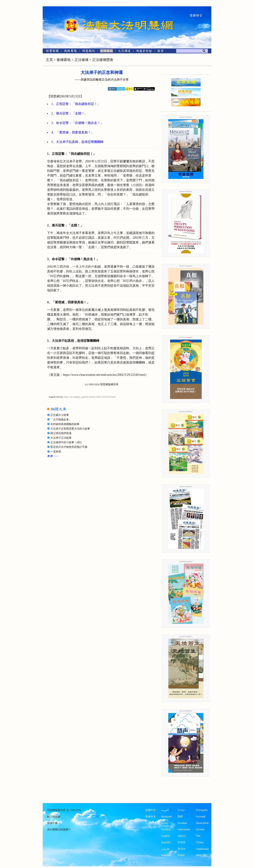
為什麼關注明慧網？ (59, 830)
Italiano (182, 836)
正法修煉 (82, 60)
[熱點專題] (70, 52)
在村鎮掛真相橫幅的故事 (65, 424)
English (166, 836)
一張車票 (56, 452)
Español (166, 842)
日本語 (182, 842)
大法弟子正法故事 (61, 438)
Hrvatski (182, 823)
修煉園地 (64, 60)
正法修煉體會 (103, 60)
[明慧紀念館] (144, 52)
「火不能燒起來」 (61, 420)
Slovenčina (202, 823)
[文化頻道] (124, 52)
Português (202, 810)
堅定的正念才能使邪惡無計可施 (69, 447)
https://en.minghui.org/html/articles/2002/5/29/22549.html (90, 397)
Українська (202, 849)
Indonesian (184, 829)
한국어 (182, 849)
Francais (166, 855)
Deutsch (166, 829)
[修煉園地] (106, 52)
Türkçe (200, 842)
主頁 (49, 60)
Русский (201, 817)
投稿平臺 (52, 823)
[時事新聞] (51, 52)
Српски (200, 829)
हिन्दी (180, 817)
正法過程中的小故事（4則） (67, 442)
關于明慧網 (54, 817)
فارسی (165, 849)
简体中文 (151, 817)
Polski (181, 855)
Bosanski (167, 817)
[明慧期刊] (88, 52)
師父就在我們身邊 (61, 433)
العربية (165, 810)
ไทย (198, 836)
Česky (165, 823)
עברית (181, 810)
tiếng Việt (201, 855)
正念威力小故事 (60, 415)
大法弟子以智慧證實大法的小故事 (70, 429)
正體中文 (151, 810)
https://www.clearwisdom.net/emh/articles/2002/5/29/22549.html (104, 375)
